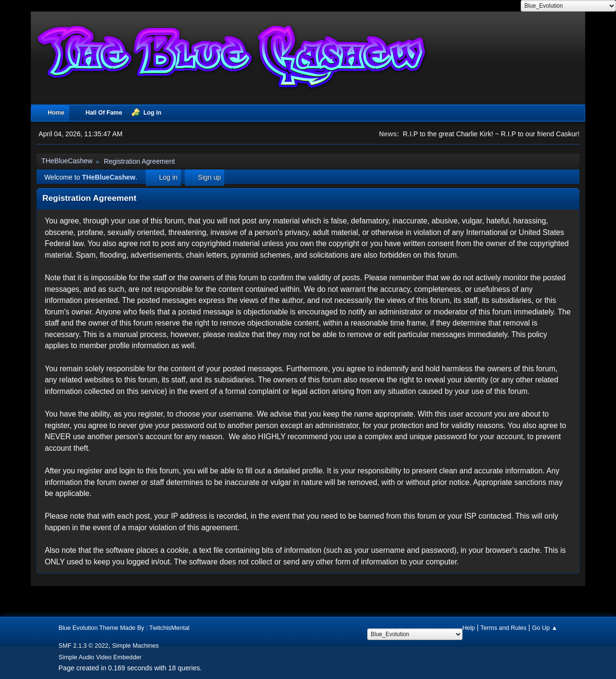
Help (469, 628)
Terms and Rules (503, 628)
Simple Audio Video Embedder (100, 657)
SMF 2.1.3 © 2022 (84, 646)
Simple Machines (135, 646)
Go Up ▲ (545, 628)
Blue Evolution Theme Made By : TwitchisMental (124, 628)
